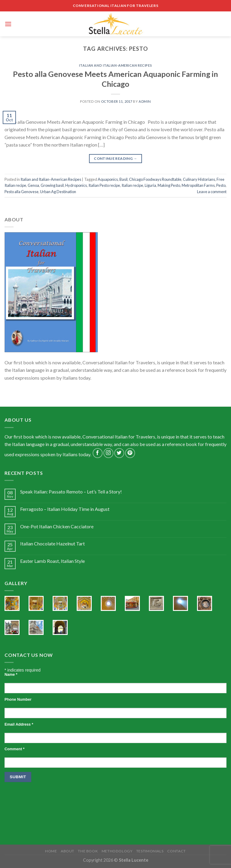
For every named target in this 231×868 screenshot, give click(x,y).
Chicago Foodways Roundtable (155, 179)
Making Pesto (169, 185)
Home (51, 851)
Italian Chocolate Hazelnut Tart (52, 543)
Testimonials (150, 851)
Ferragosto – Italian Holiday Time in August (65, 509)
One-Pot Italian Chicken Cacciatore (57, 526)
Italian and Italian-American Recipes (115, 65)
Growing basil (52, 185)
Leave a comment (212, 192)
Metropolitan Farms (198, 185)
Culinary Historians (199, 179)
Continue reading (115, 158)
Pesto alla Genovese (22, 192)
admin (145, 101)
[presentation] (50, 801)
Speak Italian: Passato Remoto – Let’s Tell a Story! (71, 492)
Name (11, 675)
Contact (177, 851)
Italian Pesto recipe (104, 185)
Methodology (117, 851)
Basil (123, 179)
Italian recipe (132, 185)
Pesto (221, 185)
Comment (14, 749)
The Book (88, 851)
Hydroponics (76, 185)
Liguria (150, 185)
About (68, 851)
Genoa (33, 185)
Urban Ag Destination (58, 192)
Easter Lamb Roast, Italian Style (52, 561)
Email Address (19, 724)
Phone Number (18, 700)
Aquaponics (108, 179)
